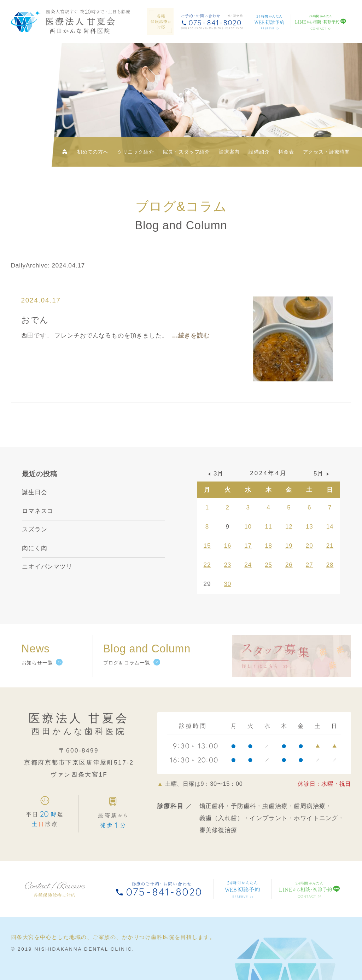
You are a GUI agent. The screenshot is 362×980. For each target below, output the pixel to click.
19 (289, 546)
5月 (319, 474)
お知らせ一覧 (37, 663)
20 (310, 546)
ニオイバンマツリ (47, 567)
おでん (35, 320)
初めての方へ (93, 152)
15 (207, 546)
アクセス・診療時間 (327, 152)
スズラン (34, 529)
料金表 (286, 152)
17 (248, 546)
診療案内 (229, 152)
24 (248, 565)
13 (310, 527)
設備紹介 (259, 152)
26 (289, 565)
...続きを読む (191, 336)
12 (289, 527)
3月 (218, 474)
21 (330, 546)
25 (268, 565)
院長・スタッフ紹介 (187, 152)
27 (310, 565)
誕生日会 (34, 492)
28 (330, 565)
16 (227, 546)
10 (248, 527)
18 (268, 546)
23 (227, 565)
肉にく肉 (34, 548)
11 (268, 527)
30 (227, 584)
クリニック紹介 (136, 152)
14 (330, 527)
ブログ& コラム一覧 (127, 663)
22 (207, 565)
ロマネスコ (38, 511)
